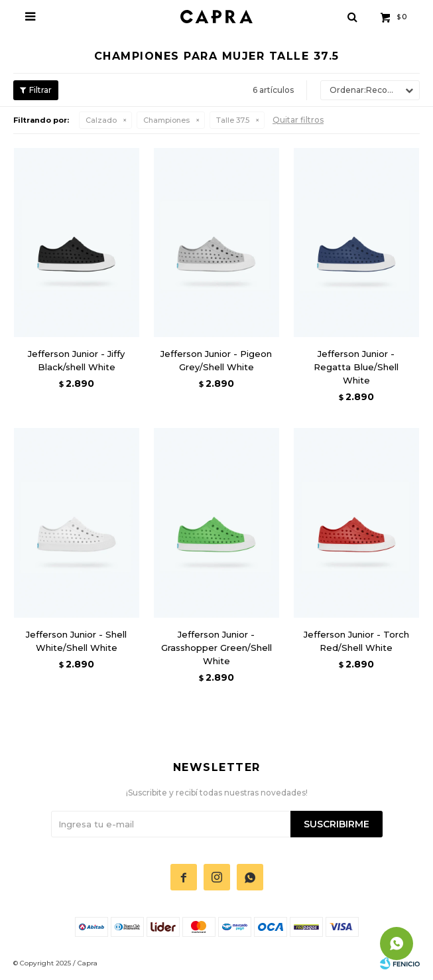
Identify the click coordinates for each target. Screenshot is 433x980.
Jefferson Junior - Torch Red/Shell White (356, 641)
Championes (166, 120)
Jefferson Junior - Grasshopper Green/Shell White (216, 648)
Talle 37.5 (233, 120)
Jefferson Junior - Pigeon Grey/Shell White (216, 360)
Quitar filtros (298, 120)
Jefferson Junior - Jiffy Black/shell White (76, 360)
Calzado (101, 120)
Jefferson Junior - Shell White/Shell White (76, 641)
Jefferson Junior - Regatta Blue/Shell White (356, 367)
